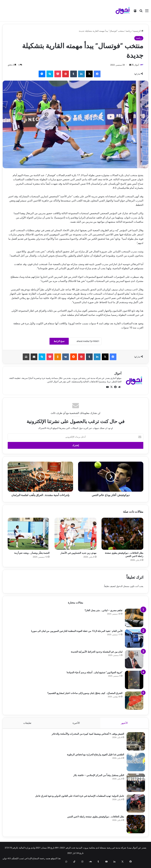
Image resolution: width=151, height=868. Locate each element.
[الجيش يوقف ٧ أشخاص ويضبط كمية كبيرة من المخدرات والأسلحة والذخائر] (134, 743)
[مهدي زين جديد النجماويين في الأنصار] (75, 534)
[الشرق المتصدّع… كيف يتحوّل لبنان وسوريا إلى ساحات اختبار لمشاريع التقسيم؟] (134, 701)
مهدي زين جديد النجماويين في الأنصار (78, 553)
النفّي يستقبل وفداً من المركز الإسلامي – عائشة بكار (97, 777)
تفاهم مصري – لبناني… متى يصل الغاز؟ (104, 610)
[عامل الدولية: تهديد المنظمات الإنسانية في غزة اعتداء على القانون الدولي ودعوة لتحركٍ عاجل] (134, 805)
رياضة (128, 31)
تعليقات (27, 723)
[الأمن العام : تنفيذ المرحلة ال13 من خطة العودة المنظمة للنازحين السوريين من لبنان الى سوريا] (134, 639)
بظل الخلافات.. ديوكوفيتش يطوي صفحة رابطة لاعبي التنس (94, 818)
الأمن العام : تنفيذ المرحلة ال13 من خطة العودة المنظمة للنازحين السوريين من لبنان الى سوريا (77, 631)
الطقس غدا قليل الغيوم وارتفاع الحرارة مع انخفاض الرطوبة (94, 756)
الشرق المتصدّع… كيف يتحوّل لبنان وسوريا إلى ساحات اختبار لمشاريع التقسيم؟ (85, 693)
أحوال (135, 65)
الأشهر (124, 723)
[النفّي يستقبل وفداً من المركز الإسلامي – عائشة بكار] (134, 785)
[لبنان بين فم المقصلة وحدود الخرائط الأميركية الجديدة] (134, 659)
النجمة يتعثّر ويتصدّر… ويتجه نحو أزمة (32, 553)
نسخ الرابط (59, 341)
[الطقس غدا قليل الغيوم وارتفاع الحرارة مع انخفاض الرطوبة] (134, 764)
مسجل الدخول (123, 586)
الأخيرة (76, 723)
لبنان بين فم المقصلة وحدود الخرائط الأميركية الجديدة (97, 652)
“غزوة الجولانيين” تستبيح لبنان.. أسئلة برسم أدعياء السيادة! (94, 673)
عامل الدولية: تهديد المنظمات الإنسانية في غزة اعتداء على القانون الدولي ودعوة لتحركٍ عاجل (78, 798)
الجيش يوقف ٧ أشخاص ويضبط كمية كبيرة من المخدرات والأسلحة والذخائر (86, 736)
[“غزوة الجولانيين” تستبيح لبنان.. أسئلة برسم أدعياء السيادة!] (134, 680)
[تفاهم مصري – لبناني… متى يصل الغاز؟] (134, 618)
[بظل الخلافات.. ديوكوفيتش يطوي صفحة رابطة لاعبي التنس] (122, 534)
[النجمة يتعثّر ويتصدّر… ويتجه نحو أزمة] (29, 534)
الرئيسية (138, 31)
